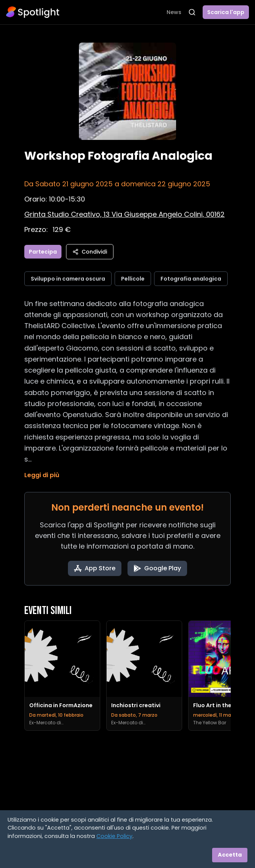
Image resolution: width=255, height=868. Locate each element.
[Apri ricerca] (192, 12)
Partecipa (43, 252)
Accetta (230, 855)
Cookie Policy (114, 836)
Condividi (90, 252)
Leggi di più (42, 475)
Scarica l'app (226, 12)
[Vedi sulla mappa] (124, 214)
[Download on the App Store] (95, 568)
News (174, 12)
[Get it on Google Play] (157, 568)
